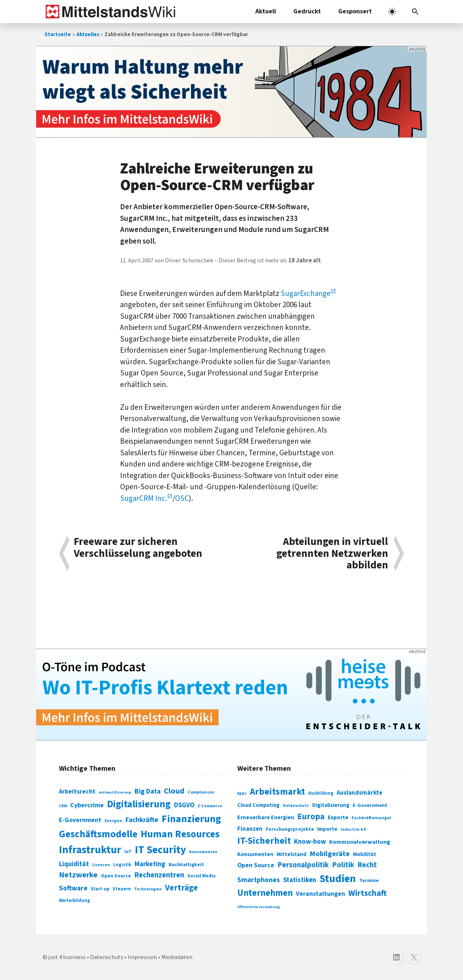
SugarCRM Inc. (144, 498)
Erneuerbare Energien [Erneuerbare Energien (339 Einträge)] (266, 817)
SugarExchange (306, 293)
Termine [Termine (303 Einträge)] (369, 881)
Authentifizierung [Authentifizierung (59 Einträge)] (115, 792)
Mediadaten (177, 957)
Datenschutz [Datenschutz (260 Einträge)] (296, 806)
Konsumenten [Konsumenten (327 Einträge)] (255, 854)
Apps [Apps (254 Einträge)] (242, 793)
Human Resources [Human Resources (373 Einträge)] (180, 834)
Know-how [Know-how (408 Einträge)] (310, 842)
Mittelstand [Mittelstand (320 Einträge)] (292, 854)
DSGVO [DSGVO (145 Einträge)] (184, 805)
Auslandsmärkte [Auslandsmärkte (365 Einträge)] (360, 793)
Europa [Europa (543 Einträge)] (311, 816)
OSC (182, 498)
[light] (392, 12)
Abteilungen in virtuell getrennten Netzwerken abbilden (332, 553)
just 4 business (67, 957)
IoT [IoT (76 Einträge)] (128, 852)
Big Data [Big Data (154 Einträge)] (148, 791)
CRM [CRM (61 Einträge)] (63, 806)
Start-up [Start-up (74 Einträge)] (100, 889)
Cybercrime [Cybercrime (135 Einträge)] (87, 805)
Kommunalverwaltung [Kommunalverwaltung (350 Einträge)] (360, 842)
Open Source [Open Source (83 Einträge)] (116, 876)
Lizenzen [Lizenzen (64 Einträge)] (101, 865)
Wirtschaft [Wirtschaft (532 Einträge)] (368, 893)
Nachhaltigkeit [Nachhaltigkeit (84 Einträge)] (186, 865)
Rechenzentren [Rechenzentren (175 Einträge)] (159, 875)
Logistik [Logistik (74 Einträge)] (122, 865)
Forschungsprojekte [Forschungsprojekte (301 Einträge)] (290, 829)
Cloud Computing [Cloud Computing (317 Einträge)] (258, 805)
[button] (415, 12)
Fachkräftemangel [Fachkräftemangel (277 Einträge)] (371, 818)
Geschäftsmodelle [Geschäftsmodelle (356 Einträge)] (98, 834)
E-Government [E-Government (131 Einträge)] (80, 820)
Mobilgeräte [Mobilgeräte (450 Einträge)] (330, 854)
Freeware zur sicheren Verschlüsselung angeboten (138, 548)
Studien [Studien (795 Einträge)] (338, 879)
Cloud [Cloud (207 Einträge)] (174, 791)
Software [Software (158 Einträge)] (73, 888)
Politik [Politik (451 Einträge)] (343, 865)
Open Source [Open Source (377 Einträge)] (256, 865)
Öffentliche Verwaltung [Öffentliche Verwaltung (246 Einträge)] (259, 907)
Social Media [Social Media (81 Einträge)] (201, 876)
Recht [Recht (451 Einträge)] (367, 865)
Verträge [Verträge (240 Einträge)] (181, 888)
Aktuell (266, 11)
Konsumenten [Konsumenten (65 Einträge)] (203, 852)
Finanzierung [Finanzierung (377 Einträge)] (191, 819)
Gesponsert (355, 11)
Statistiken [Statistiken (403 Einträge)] (300, 880)
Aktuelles (88, 35)
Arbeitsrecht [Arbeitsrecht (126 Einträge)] (77, 792)
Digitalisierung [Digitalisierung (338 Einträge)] (139, 804)
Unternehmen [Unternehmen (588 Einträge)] (265, 893)
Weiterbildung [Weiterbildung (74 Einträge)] (75, 901)
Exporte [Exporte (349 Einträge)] (338, 817)
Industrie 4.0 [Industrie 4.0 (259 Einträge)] (353, 829)
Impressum (142, 957)
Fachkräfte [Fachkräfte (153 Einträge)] (142, 820)
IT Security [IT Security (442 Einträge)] (160, 850)
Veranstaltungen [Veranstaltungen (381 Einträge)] (320, 894)
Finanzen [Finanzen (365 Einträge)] (250, 829)
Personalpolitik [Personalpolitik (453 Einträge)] (303, 865)
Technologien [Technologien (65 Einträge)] (148, 889)
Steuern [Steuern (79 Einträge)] (122, 889)
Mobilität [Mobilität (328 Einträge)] (365, 854)
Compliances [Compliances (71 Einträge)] (201, 792)
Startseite (58, 35)
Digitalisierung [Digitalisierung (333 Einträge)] (331, 805)
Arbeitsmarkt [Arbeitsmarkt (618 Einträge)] (277, 792)
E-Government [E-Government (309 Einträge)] (370, 805)
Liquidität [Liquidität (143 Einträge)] (74, 864)
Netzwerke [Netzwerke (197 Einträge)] (78, 875)
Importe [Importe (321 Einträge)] (327, 829)
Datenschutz (107, 957)
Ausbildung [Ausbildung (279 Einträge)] (321, 793)
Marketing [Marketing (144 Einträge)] (150, 864)
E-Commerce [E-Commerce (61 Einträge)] (210, 806)
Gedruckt (307, 11)
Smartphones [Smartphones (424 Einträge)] (259, 880)
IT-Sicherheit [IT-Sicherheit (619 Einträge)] (264, 841)
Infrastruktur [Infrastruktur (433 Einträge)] (90, 850)
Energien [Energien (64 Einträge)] (113, 821)
